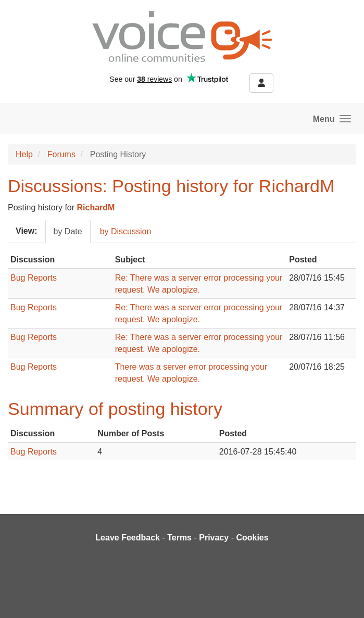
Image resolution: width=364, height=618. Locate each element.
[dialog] (344, 597)
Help (24, 154)
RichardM (96, 207)
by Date (68, 231)
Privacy (214, 538)
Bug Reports (34, 278)
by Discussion (126, 231)
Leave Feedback (128, 538)
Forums (61, 154)
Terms (179, 538)
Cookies (252, 538)
